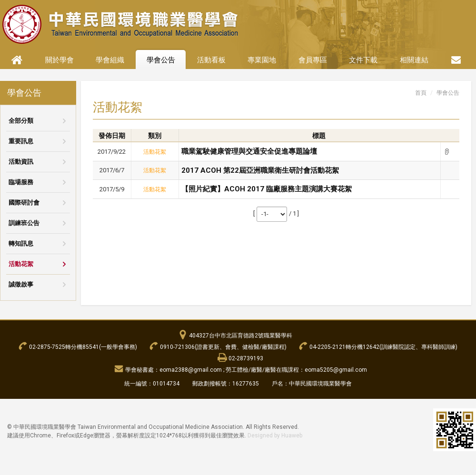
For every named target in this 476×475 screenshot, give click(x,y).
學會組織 (110, 60)
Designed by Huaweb (275, 435)
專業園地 (262, 60)
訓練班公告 (24, 223)
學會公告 (161, 60)
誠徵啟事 (21, 284)
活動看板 (211, 60)
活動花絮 (21, 264)
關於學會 (59, 60)
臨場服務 (21, 182)
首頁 (421, 93)
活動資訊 (21, 162)
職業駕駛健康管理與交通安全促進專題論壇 (249, 151)
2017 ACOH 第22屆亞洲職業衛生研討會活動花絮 (260, 170)
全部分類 (21, 121)
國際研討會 (24, 203)
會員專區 (313, 60)
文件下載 (363, 60)
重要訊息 (21, 141)
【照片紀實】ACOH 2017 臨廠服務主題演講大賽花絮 (267, 189)
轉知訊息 (21, 243)
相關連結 (414, 60)
